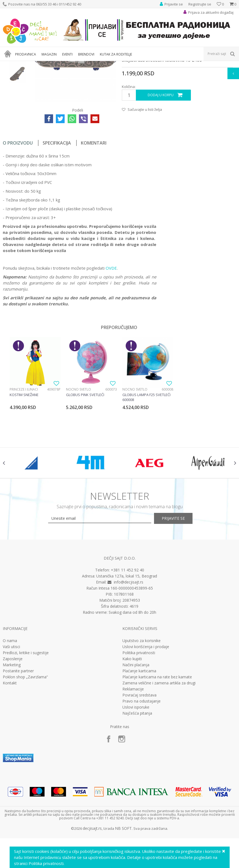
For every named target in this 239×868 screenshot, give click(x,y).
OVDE (111, 333)
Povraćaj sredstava (139, 766)
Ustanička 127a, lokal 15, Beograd (127, 647)
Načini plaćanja (136, 736)
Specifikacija (57, 208)
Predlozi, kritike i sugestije (26, 724)
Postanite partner (18, 742)
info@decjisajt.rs (129, 653)
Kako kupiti (132, 730)
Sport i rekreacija (53, 64)
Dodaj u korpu (160, 160)
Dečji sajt (10, 64)
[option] (17, 103)
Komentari (94, 208)
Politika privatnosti (139, 724)
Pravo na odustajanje (142, 772)
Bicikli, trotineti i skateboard (91, 64)
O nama (10, 712)
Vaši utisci (11, 718)
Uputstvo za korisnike (142, 712)
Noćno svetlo (78, 454)
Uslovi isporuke (136, 778)
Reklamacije (133, 760)
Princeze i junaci (24, 454)
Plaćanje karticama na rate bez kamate (157, 748)
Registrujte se (200, 4)
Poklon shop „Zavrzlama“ (25, 748)
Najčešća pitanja (137, 784)
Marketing (12, 736)
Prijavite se (180, 590)
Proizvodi (28, 64)
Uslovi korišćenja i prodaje (146, 718)
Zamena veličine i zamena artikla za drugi (159, 754)
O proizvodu (18, 208)
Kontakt (10, 754)
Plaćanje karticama (139, 742)
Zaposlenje (13, 730)
